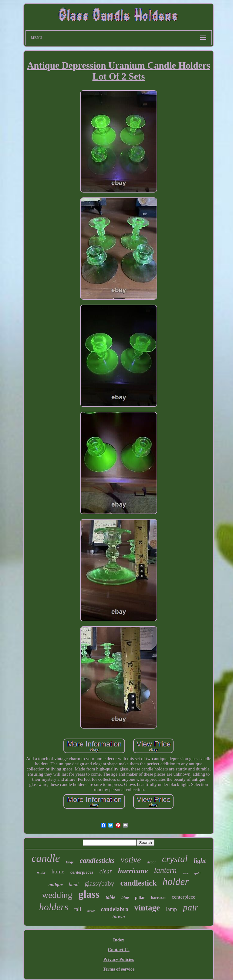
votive (131, 860)
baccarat (158, 898)
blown (119, 917)
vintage (147, 908)
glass (89, 894)
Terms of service (119, 969)
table (110, 897)
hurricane (133, 871)
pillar (140, 898)
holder (176, 882)
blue (125, 898)
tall (78, 909)
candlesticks (97, 860)
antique (56, 885)
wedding (57, 895)
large (70, 862)
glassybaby (100, 883)
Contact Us (118, 950)
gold (198, 873)
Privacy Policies (118, 959)
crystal (175, 859)
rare (186, 873)
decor (151, 862)
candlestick (138, 883)
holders (54, 907)
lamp (171, 909)
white (41, 872)
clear (106, 871)
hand (74, 884)
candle (46, 858)
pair (191, 907)
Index (119, 940)
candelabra (115, 909)
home (58, 871)
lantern (165, 870)
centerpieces (82, 872)
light (200, 861)
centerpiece (183, 897)
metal (91, 911)
